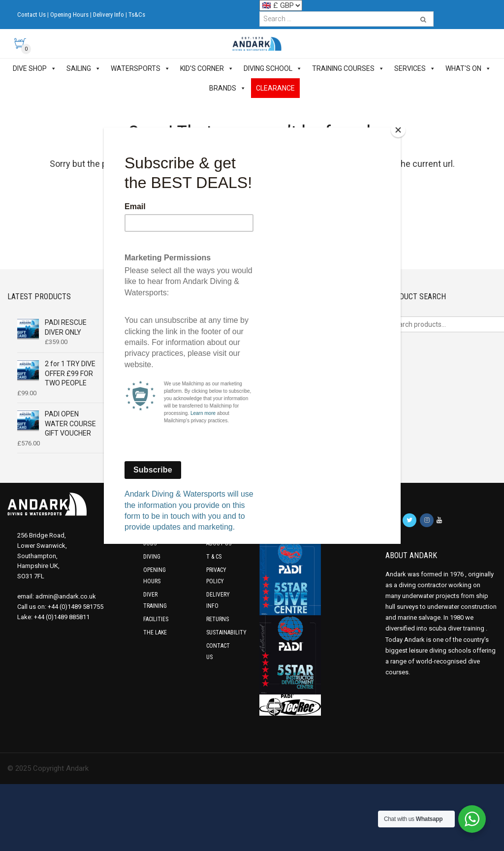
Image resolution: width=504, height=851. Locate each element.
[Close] (398, 130)
